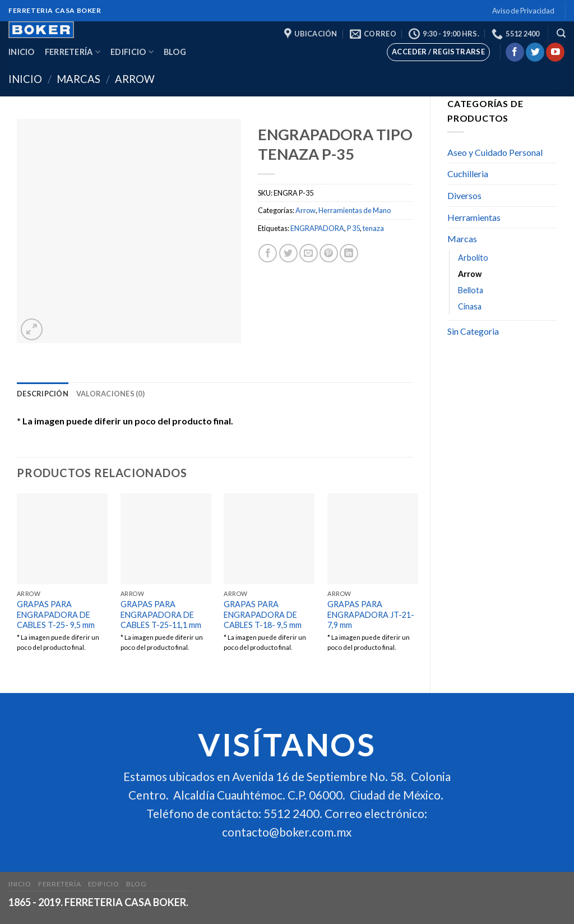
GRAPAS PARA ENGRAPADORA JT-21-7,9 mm (371, 615)
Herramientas (474, 217)
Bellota (471, 290)
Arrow (135, 79)
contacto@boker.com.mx (287, 832)
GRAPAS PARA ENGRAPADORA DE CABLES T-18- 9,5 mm (263, 615)
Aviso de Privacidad (523, 11)
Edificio (132, 52)
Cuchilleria (468, 174)
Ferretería (73, 52)
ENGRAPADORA (317, 228)
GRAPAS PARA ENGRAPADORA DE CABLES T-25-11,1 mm (161, 615)
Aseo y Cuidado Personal (495, 152)
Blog (175, 52)
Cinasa (470, 306)
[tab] (43, 394)
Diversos (464, 195)
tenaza (373, 228)
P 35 (353, 228)
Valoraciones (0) (110, 394)
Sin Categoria (473, 331)
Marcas (78, 79)
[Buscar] (561, 33)
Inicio (22, 52)
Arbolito (473, 258)
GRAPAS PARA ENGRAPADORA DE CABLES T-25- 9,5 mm (56, 615)
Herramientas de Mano (355, 210)
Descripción (43, 394)
